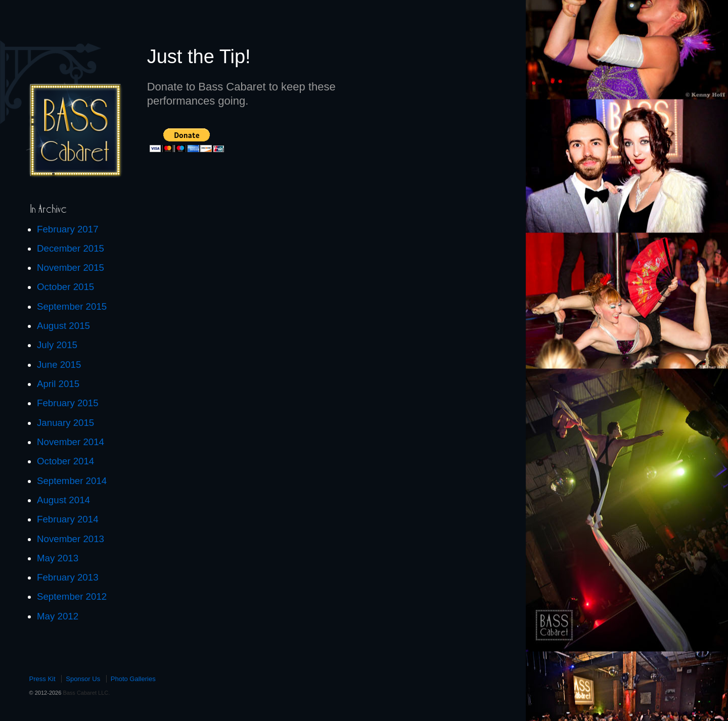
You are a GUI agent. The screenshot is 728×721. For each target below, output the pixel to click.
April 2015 (58, 384)
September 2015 (72, 306)
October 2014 (65, 461)
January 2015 (65, 423)
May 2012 (58, 616)
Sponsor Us (83, 679)
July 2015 (57, 345)
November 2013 (71, 539)
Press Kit (42, 679)
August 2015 (63, 326)
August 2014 (63, 500)
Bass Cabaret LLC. (85, 693)
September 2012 (72, 596)
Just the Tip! (199, 57)
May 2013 (58, 558)
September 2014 (72, 481)
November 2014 (71, 442)
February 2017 (68, 229)
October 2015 (65, 287)
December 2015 (71, 248)
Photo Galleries (133, 679)
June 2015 (59, 365)
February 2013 (68, 577)
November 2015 (71, 268)
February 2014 (68, 519)
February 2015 (68, 403)
